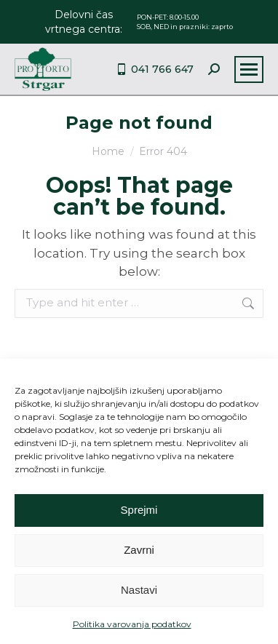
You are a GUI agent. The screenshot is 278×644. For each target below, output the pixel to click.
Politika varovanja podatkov (132, 624)
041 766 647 (155, 69)
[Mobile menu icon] (249, 69)
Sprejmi (139, 510)
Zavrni (139, 550)
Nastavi (139, 590)
